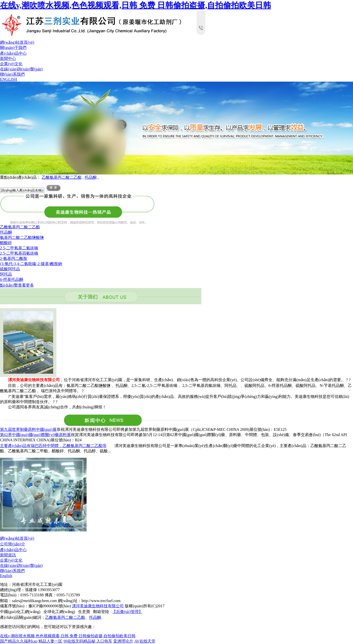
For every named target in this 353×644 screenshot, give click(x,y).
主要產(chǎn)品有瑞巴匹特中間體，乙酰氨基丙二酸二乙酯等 (53, 446)
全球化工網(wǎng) (59, 612)
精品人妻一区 (50, 641)
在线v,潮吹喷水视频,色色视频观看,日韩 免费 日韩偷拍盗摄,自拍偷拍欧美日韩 (135, 5)
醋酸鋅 (6, 243)
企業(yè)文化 (11, 64)
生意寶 (84, 612)
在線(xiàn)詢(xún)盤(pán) (21, 69)
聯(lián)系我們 (12, 74)
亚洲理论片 (123, 641)
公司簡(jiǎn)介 (13, 544)
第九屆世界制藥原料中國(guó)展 (28, 429)
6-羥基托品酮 (12, 279)
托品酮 (91, 177)
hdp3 (176, 128)
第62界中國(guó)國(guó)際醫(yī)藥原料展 (35, 435)
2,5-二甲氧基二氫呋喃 (19, 248)
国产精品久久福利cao (19, 641)
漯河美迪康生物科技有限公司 (98, 606)
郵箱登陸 (101, 612)
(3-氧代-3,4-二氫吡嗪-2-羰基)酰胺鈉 (31, 264)
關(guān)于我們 (13, 48)
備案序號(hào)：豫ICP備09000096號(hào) (35, 606)
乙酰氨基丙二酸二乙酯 (62, 177)
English (6, 576)
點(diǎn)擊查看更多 (17, 285)
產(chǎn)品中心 (13, 53)
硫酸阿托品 (10, 269)
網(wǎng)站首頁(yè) (17, 42)
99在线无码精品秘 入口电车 (88, 641)
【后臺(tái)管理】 (127, 612)
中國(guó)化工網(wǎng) (20, 612)
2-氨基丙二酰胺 (14, 258)
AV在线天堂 (145, 641)
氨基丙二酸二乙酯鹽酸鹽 (22, 238)
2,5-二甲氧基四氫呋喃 (19, 253)
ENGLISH (8, 79)
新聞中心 (8, 59)
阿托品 (6, 274)
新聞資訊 (8, 555)
